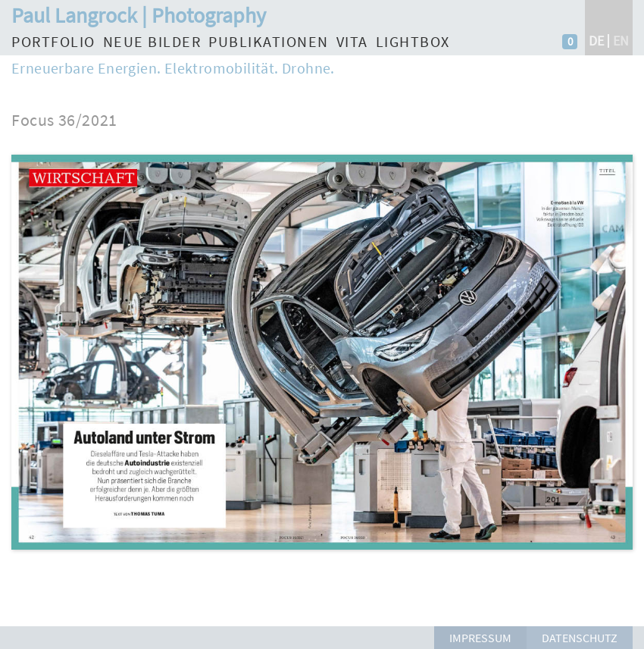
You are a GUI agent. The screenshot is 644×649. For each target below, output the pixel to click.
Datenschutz (580, 638)
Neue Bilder (152, 41)
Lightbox (413, 41)
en (621, 41)
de (596, 41)
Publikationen (269, 41)
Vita (352, 41)
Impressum (480, 638)
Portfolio (53, 41)
